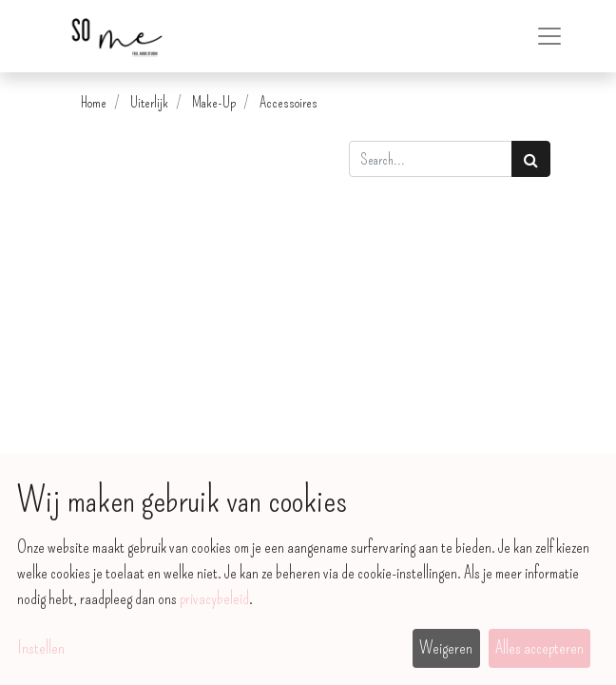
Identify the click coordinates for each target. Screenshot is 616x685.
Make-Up (214, 102)
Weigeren (446, 648)
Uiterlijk (149, 102)
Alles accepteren (539, 648)
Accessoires (289, 102)
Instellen (41, 648)
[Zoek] (531, 159)
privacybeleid (214, 598)
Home (94, 102)
